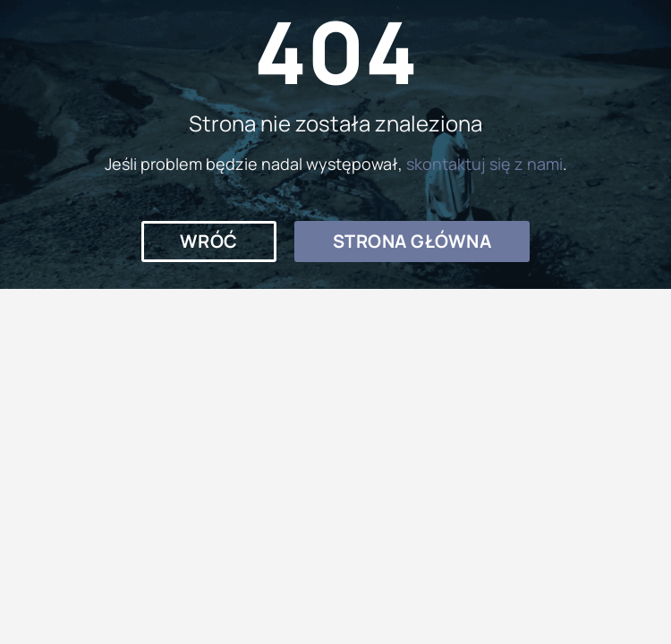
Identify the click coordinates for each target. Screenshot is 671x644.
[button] (209, 241)
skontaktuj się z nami (484, 164)
